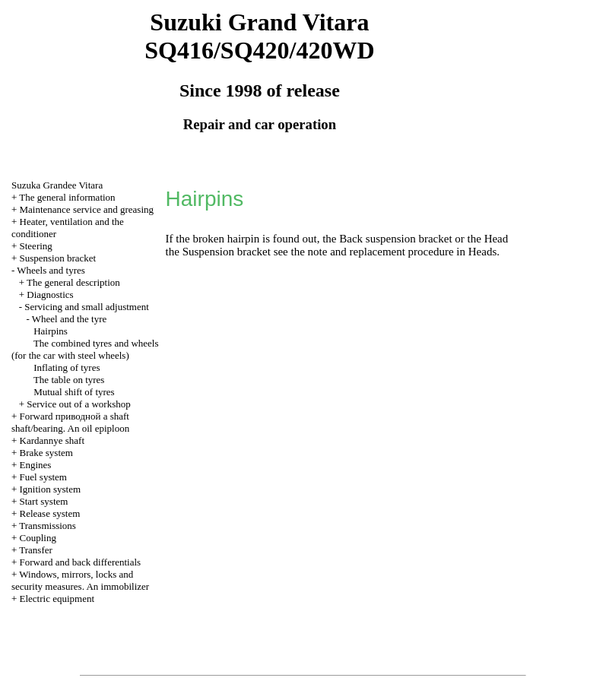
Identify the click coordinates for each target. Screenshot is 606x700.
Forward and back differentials (81, 562)
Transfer (36, 550)
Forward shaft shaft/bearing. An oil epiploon (70, 422)
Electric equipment (57, 599)
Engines (36, 465)
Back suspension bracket (397, 239)
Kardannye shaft (52, 440)
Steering (36, 246)
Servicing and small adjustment (87, 307)
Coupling (38, 538)
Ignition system (51, 489)
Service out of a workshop (78, 404)
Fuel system (43, 477)
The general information (67, 197)
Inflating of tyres (67, 367)
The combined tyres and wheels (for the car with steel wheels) (85, 349)
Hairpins (51, 331)
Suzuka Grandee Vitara (57, 185)
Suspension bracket (58, 258)
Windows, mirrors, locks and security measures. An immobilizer (80, 580)
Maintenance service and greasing (87, 209)
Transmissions (48, 526)
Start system (44, 501)
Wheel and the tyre (70, 319)
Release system (50, 513)
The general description (73, 282)
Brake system (46, 453)
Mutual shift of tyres (74, 392)
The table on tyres (69, 380)
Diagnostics (50, 295)
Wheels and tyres (51, 270)
